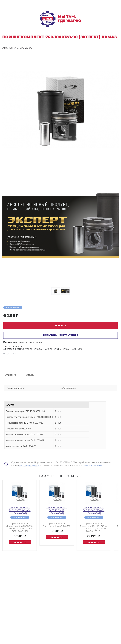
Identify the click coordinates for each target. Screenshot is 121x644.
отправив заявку (29, 465)
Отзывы (30, 375)
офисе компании (92, 465)
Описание (11, 375)
